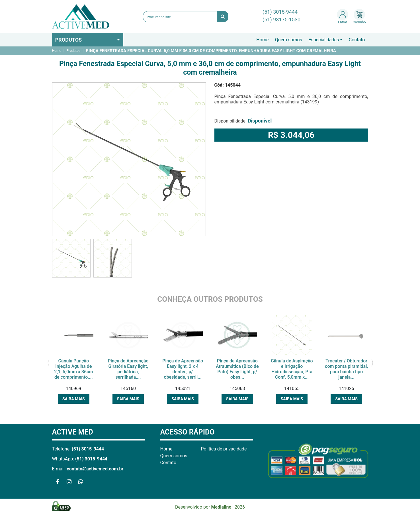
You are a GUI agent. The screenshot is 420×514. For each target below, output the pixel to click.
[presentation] (49, 362)
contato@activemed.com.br (95, 469)
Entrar (343, 17)
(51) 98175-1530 (281, 20)
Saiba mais (73, 399)
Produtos (69, 40)
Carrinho (359, 17)
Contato (357, 40)
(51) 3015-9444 (280, 12)
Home (262, 40)
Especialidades (324, 40)
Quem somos (289, 40)
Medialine (221, 507)
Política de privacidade (224, 449)
